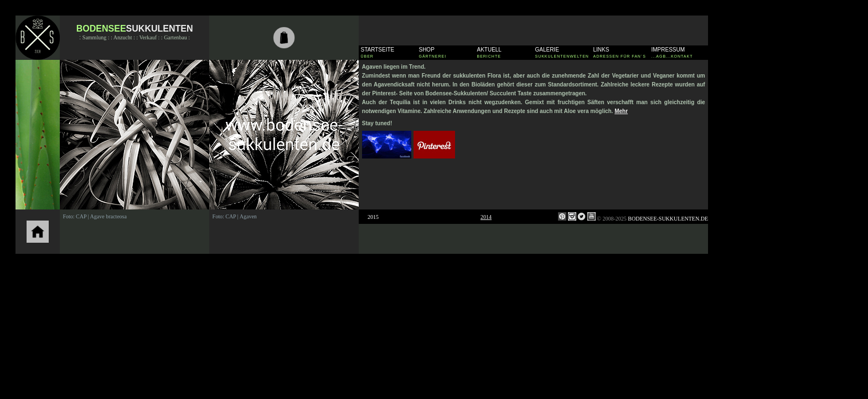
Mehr (621, 111)
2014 (486, 217)
